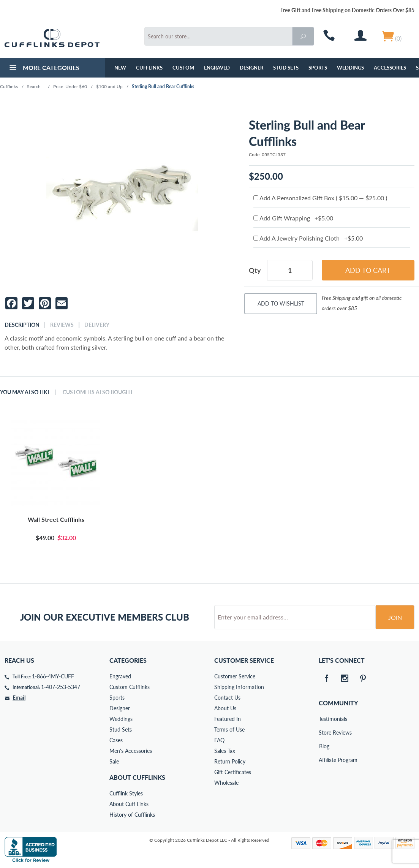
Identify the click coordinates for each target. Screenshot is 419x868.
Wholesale (226, 783)
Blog (324, 746)
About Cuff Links (129, 804)
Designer (251, 68)
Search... (36, 86)
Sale (114, 761)
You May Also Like (25, 392)
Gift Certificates (233, 772)
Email (19, 698)
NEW (120, 68)
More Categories (43, 68)
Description (22, 325)
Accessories (390, 68)
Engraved (217, 68)
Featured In (228, 719)
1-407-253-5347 (61, 687)
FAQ (219, 740)
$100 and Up (109, 86)
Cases (116, 740)
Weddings (350, 68)
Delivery (97, 325)
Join (395, 617)
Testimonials (324, 719)
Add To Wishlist (281, 303)
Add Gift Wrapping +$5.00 (293, 218)
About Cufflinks (137, 777)
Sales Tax (225, 751)
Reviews (62, 325)
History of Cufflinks (132, 815)
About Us (225, 708)
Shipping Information (239, 687)
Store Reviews (324, 733)
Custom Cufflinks (130, 687)
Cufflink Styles (126, 793)
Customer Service (235, 676)
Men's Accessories (131, 751)
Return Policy (230, 761)
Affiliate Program (324, 760)
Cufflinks (149, 68)
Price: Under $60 (70, 86)
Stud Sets (286, 68)
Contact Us (227, 698)
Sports (318, 68)
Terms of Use (229, 729)
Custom (183, 68)
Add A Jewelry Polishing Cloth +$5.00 (308, 238)
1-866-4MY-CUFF (53, 676)
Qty (255, 270)
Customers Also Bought (98, 392)
